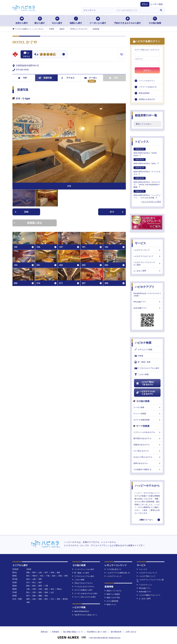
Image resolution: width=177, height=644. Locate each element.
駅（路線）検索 (142, 362)
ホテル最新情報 (111, 601)
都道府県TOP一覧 (146, 115)
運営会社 (44, 632)
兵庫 (34, 589)
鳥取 (40, 592)
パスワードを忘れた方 (148, 87)
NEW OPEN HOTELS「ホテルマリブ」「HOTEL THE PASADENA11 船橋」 (147, 182)
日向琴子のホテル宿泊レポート (85, 615)
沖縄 (28, 602)
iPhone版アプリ (147, 302)
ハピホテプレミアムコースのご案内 (147, 264)
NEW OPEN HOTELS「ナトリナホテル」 (147, 171)
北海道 (29, 569)
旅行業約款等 (116, 632)
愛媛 (40, 596)
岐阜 (34, 586)
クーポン (91, 78)
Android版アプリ (147, 308)
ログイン (147, 70)
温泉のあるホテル (147, 463)
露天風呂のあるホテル (147, 438)
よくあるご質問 (147, 271)
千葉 (48, 576)
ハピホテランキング (147, 250)
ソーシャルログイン (147, 81)
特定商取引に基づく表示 (97, 632)
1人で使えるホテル (147, 451)
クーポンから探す (98, 20)
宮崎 (58, 599)
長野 (40, 579)
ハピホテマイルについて (147, 256)
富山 (34, 582)
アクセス (68, 78)
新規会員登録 (144, 93)
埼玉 (42, 576)
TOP (22, 78)
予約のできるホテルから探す (128, 20)
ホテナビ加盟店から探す (82, 590)
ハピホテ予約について (146, 576)
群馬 (66, 576)
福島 (58, 573)
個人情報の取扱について (73, 632)
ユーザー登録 (156, 4)
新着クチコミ (111, 605)
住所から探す (22, 20)
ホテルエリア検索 (143, 350)
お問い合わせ (131, 632)
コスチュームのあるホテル (147, 432)
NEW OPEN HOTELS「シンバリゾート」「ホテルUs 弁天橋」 (147, 194)
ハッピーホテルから (147, 486)
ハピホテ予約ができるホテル (145, 383)
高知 (46, 596)
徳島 (34, 596)
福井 (40, 582)
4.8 (36, 55)
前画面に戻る (28, 223)
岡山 (28, 592)
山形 (40, 573)
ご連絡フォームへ (146, 520)
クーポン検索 (147, 407)
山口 (52, 592)
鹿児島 (65, 599)
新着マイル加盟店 (112, 594)
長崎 (40, 599)
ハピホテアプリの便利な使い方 (117, 573)
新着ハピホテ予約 (112, 598)
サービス (140, 243)
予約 (114, 78)
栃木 (54, 576)
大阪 (28, 589)
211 (117, 212)
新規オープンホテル (113, 591)
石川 (28, 582)
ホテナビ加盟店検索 (147, 420)
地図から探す (76, 20)
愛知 (28, 586)
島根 (46, 592)
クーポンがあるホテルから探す (85, 593)
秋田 (34, 573)
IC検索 (139, 356)
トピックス (142, 142)
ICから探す (57, 20)
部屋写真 (45, 78)
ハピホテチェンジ (144, 585)
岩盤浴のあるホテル (147, 445)
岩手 (46, 573)
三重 (46, 586)
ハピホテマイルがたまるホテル (145, 393)
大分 (52, 599)
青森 (28, 573)
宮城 (52, 573)
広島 (34, 592)
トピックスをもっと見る (151, 202)
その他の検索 (155, 20)
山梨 (34, 579)
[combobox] (136, 10)
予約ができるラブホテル (82, 583)
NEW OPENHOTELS (81, 611)
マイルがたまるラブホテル (83, 587)
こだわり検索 (142, 375)
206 (22, 212)
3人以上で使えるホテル (147, 457)
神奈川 (35, 576)
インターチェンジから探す (83, 569)
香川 (28, 596)
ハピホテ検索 (143, 343)
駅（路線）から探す (81, 573)
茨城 (60, 576)
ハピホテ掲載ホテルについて (149, 595)
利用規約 (56, 632)
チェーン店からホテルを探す (84, 597)
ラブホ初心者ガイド (113, 569)
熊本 (46, 599)
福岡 (28, 599)
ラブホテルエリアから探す (147, 368)
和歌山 (59, 589)
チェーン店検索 (147, 414)
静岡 (40, 586)
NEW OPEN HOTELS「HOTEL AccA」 (145, 152)
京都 (40, 589)
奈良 (52, 589)
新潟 (28, 579)
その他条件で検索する (147, 469)
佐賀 (34, 599)
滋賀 (46, 589)
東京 (28, 576)
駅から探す (40, 20)
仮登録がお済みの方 (147, 99)
